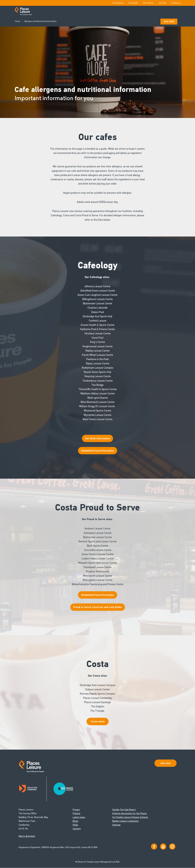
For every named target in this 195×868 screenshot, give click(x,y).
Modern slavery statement (125, 821)
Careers (77, 829)
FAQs (75, 825)
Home (17, 21)
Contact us (176, 3)
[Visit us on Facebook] (154, 847)
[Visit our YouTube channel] (163, 847)
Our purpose (118, 3)
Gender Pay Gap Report (124, 810)
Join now (162, 3)
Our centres (148, 3)
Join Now (169, 22)
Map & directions (27, 836)
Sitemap (116, 825)
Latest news (79, 817)
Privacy (76, 810)
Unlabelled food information (98, 595)
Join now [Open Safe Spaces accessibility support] (165, 763)
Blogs (75, 821)
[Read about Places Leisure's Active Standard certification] (33, 789)
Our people (133, 3)
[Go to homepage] (23, 11)
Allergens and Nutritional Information (40, 21)
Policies (76, 814)
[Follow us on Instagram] (172, 847)
